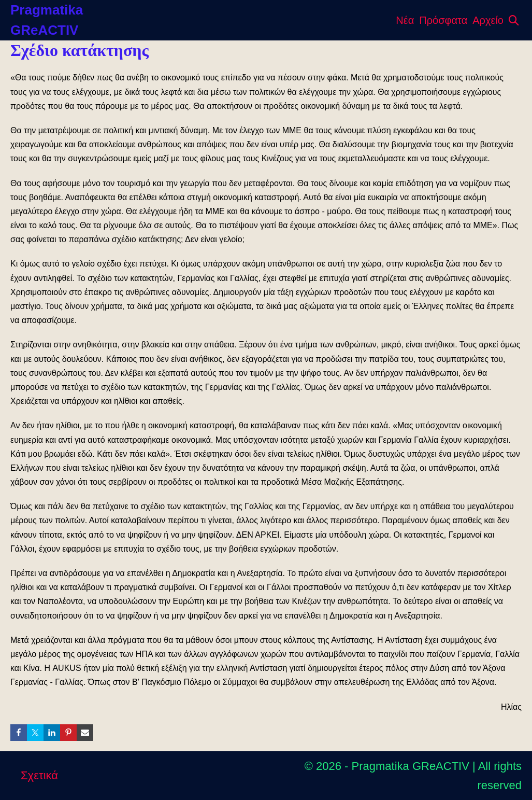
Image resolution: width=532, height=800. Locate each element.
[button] (514, 20)
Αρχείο (488, 20)
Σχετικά (39, 775)
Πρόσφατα (443, 20)
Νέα (405, 20)
